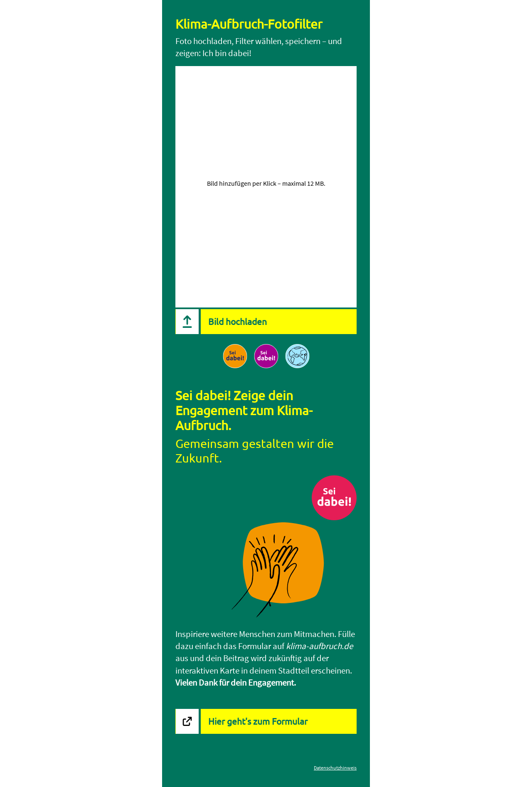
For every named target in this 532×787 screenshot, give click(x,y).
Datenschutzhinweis (335, 768)
